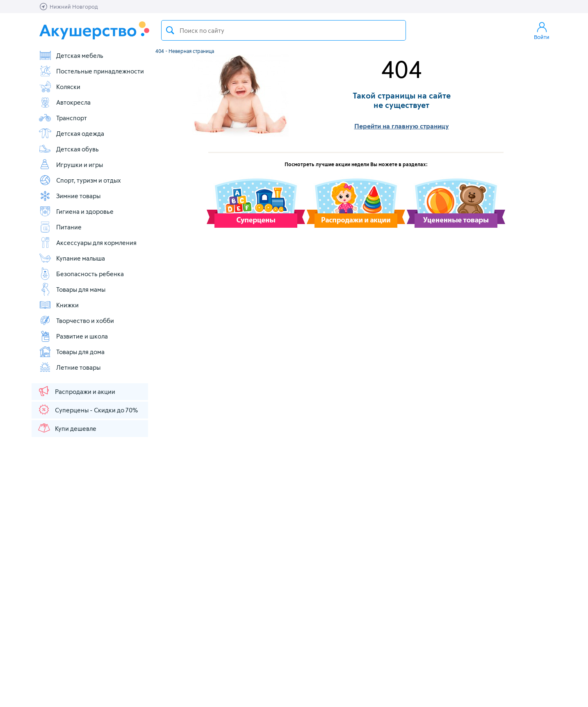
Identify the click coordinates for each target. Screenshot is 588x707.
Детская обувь (69, 149)
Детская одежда (71, 133)
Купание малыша (72, 258)
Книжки (59, 305)
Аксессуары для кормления (88, 243)
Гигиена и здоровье (76, 211)
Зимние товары (70, 196)
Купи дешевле (67, 428)
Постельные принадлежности (91, 71)
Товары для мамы (72, 289)
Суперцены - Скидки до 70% (88, 410)
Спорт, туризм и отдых (80, 180)
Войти (542, 30)
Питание (60, 227)
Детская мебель (71, 55)
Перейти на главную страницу (402, 126)
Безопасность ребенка (81, 274)
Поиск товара (170, 30)
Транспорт (63, 118)
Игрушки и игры (71, 165)
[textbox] (284, 30)
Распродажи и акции (76, 391)
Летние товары (70, 367)
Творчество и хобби (76, 320)
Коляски (59, 87)
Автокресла (65, 102)
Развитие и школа (73, 336)
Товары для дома (72, 352)
